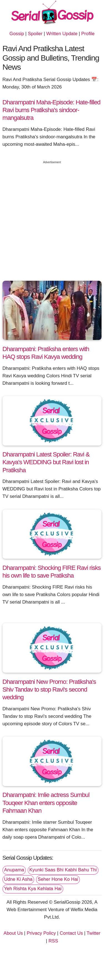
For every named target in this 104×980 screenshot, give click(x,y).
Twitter (93, 933)
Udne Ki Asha (18, 879)
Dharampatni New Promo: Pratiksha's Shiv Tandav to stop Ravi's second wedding (49, 689)
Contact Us (71, 933)
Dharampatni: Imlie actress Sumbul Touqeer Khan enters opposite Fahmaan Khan (46, 803)
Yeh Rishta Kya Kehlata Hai (33, 889)
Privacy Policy (41, 933)
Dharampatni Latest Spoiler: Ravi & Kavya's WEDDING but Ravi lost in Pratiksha (46, 462)
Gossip (17, 34)
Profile (88, 34)
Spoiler (35, 34)
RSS (53, 941)
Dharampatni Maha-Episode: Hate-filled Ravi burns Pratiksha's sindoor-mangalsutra (51, 110)
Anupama (14, 870)
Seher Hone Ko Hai (58, 879)
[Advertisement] (52, 219)
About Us (13, 933)
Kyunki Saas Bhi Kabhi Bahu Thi (63, 870)
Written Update (62, 34)
